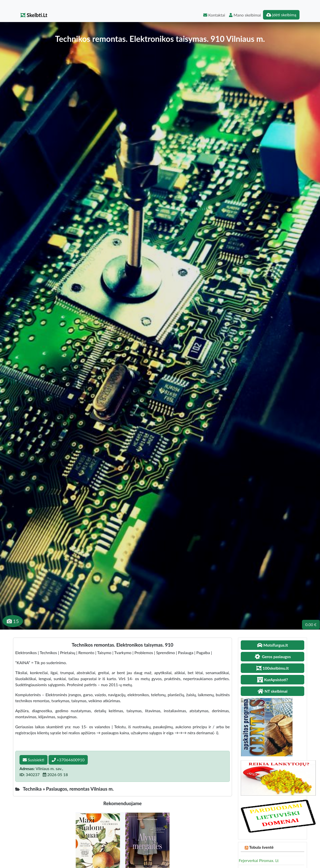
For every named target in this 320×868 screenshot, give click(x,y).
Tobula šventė (261, 847)
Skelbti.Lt (34, 15)
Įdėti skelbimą (281, 15)
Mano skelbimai (245, 15)
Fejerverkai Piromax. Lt (259, 860)
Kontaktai (214, 15)
